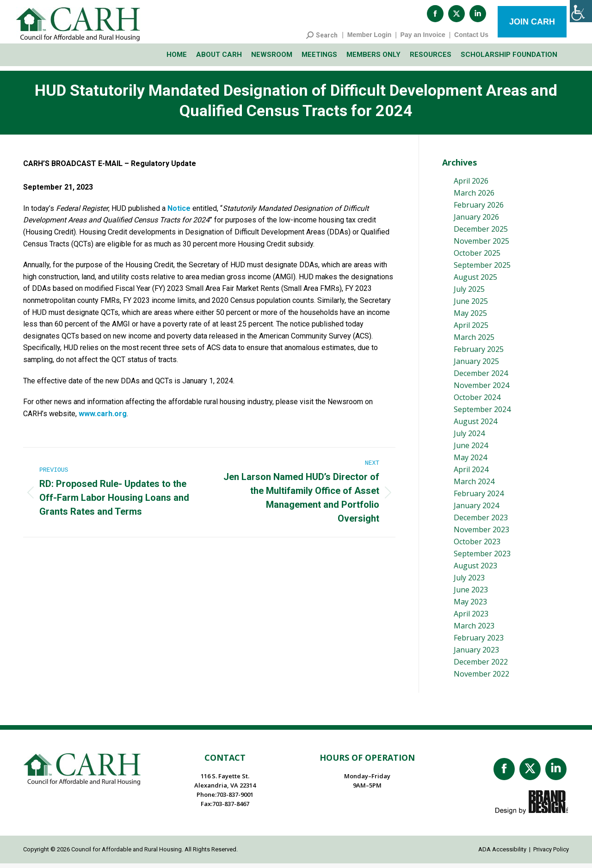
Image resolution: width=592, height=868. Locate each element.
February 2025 (479, 354)
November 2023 (481, 534)
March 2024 (474, 486)
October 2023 (477, 546)
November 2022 (481, 678)
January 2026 (476, 222)
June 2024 (471, 450)
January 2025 (476, 366)
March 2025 (474, 342)
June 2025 (471, 306)
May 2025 (470, 318)
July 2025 (469, 294)
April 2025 (471, 330)
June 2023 (471, 594)
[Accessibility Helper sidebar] (581, 11)
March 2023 (474, 630)
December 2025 (481, 234)
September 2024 (482, 414)
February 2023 (479, 642)
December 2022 (481, 666)
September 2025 (482, 270)
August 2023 (475, 570)
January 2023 (476, 654)
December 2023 (481, 522)
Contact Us (471, 39)
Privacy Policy (551, 854)
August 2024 (475, 426)
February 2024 (479, 498)
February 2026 (479, 209)
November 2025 (481, 246)
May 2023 (470, 606)
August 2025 (475, 282)
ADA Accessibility (502, 854)
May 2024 (470, 462)
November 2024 (481, 390)
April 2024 (471, 474)
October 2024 (477, 402)
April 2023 (471, 618)
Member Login (370, 39)
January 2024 (476, 510)
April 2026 (471, 185)
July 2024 (469, 438)
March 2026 (474, 197)
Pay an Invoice (423, 39)
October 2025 (477, 258)
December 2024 (481, 378)
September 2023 (482, 558)
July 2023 (469, 582)
